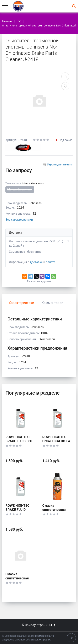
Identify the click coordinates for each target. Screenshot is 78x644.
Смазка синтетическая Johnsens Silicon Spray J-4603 (55, 512)
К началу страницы (39, 625)
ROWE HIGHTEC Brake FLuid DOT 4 (56, 439)
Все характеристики (19, 220)
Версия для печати (60, 164)
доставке (36, 262)
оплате (50, 262)
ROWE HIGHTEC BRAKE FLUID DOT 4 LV (19, 441)
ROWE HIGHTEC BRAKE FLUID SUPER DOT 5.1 (17, 510)
